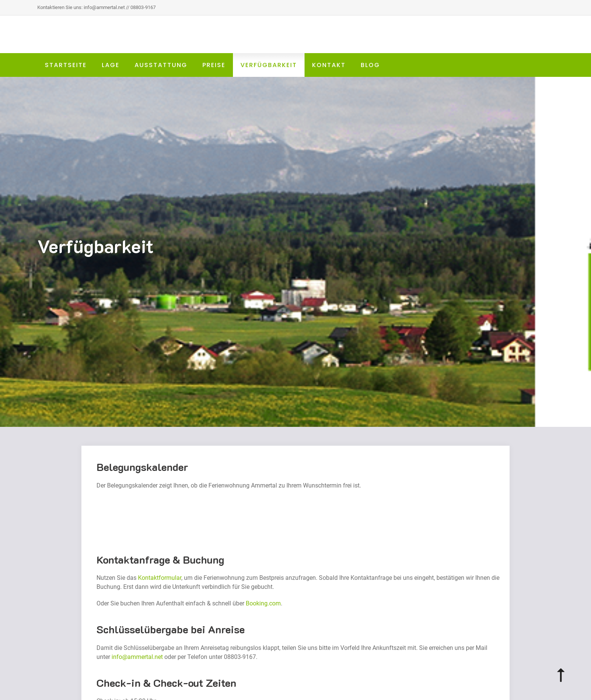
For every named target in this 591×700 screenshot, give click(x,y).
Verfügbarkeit (269, 65)
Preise (214, 65)
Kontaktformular (160, 578)
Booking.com (263, 603)
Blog (370, 65)
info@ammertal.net (137, 657)
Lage (111, 65)
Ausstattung (161, 65)
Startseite (66, 65)
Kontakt (329, 65)
